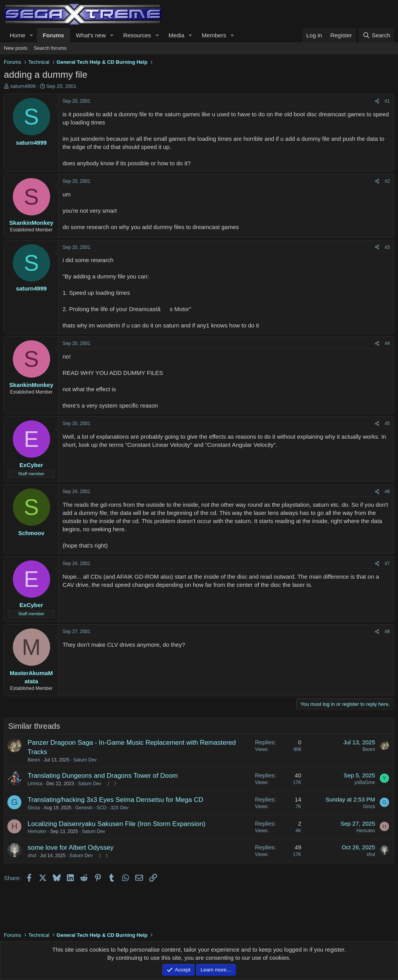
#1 (387, 101)
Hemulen (37, 831)
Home (17, 35)
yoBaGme (365, 782)
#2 (387, 181)
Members (214, 35)
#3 (387, 247)
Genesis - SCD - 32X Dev (102, 808)
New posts (16, 48)
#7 (387, 563)
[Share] (377, 101)
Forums (53, 35)
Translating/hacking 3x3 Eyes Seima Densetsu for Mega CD (115, 800)
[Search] (376, 35)
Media (176, 35)
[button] (31, 35)
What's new (91, 35)
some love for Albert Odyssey (71, 848)
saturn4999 (23, 86)
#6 (387, 492)
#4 (387, 343)
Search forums (50, 48)
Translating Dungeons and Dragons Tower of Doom (103, 776)
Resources (137, 35)
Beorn (34, 760)
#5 (387, 423)
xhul (32, 856)
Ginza (34, 808)
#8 (387, 632)
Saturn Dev (85, 760)
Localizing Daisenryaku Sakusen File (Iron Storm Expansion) (116, 824)
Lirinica (35, 784)
